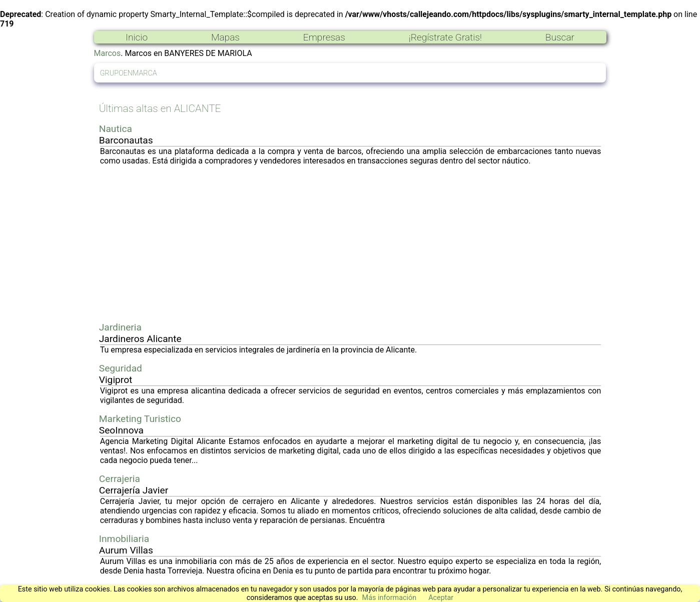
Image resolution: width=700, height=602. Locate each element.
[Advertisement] (351, 243)
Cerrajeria (120, 479)
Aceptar (441, 598)
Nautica (116, 129)
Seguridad (121, 368)
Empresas (324, 37)
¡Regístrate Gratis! (445, 37)
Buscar (560, 37)
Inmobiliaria (124, 539)
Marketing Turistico (140, 419)
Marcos (108, 53)
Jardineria (120, 327)
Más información (390, 598)
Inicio (137, 37)
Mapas (225, 37)
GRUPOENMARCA (129, 73)
